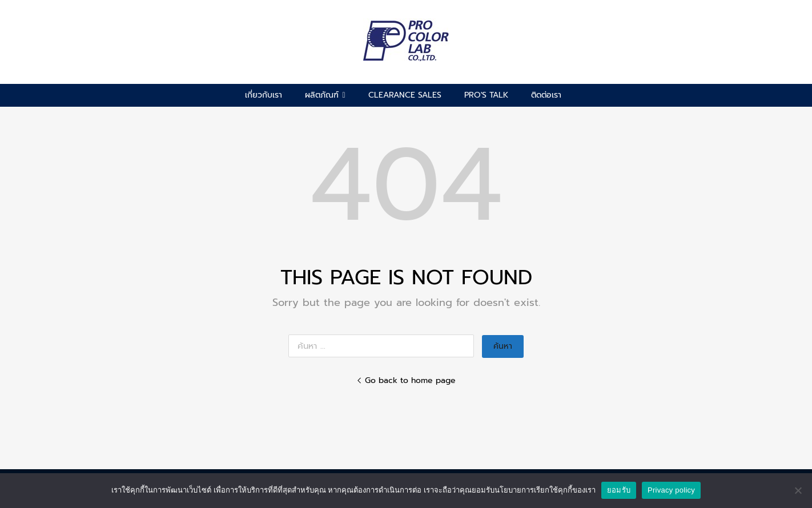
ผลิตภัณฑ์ (325, 95)
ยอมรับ (619, 490)
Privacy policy (671, 490)
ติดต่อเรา (546, 95)
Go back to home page (406, 380)
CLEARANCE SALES (405, 95)
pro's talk (486, 95)
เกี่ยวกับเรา (264, 95)
